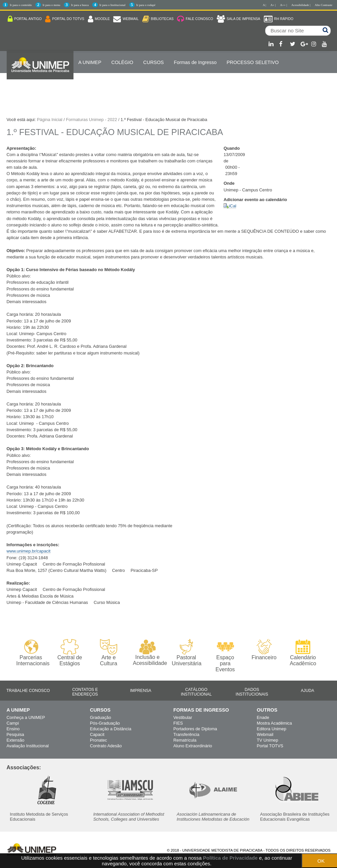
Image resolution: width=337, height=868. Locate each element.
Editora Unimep (272, 729)
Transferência (186, 734)
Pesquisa (16, 734)
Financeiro (264, 650)
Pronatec (98, 740)
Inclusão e (147, 653)
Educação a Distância (111, 729)
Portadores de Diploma (195, 729)
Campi (13, 723)
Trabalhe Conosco (28, 691)
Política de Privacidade (230, 858)
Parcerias (31, 653)
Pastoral (186, 653)
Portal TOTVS (270, 746)
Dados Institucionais (252, 692)
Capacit (97, 734)
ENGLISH (89, 84)
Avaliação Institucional (28, 746)
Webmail (265, 734)
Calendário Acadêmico (303, 653)
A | (265, 5)
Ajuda (308, 691)
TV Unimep (268, 740)
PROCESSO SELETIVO (252, 62)
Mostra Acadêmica (274, 723)
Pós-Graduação (105, 723)
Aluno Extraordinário (193, 746)
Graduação (100, 717)
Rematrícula (185, 740)
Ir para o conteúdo (21, 5)
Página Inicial (50, 120)
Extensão (16, 740)
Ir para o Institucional (113, 5)
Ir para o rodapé (146, 5)
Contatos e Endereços (85, 692)
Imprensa (141, 691)
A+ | (273, 5)
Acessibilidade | (301, 5)
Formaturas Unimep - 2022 (91, 120)
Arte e (108, 653)
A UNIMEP (90, 62)
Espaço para (225, 656)
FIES (178, 723)
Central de (70, 653)
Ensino (13, 729)
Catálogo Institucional (196, 692)
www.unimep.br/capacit (29, 551)
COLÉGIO (122, 62)
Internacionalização (40, 84)
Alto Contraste (323, 5)
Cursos (154, 62)
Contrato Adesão (106, 746)
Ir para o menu (52, 5)
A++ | (284, 5)
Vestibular (183, 717)
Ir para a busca (80, 5)
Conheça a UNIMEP (26, 717)
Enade (263, 717)
